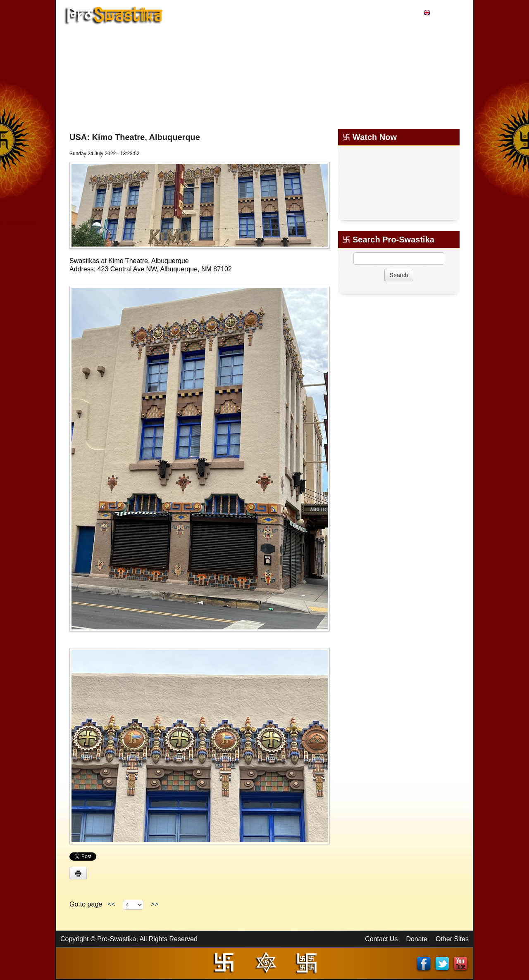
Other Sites (452, 939)
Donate (417, 939)
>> (155, 904)
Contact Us (381, 939)
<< (112, 904)
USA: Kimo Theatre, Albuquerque (135, 137)
